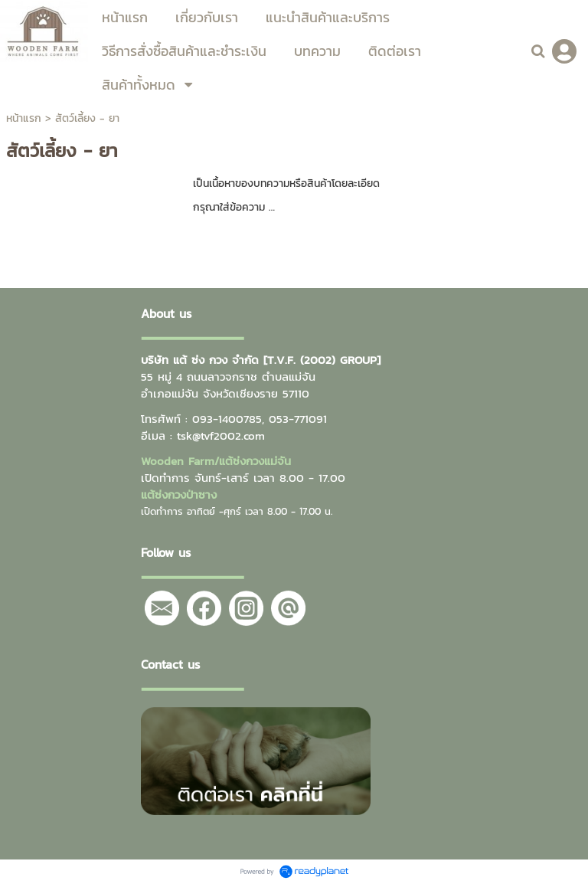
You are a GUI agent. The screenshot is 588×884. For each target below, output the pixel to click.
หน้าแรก (24, 118)
